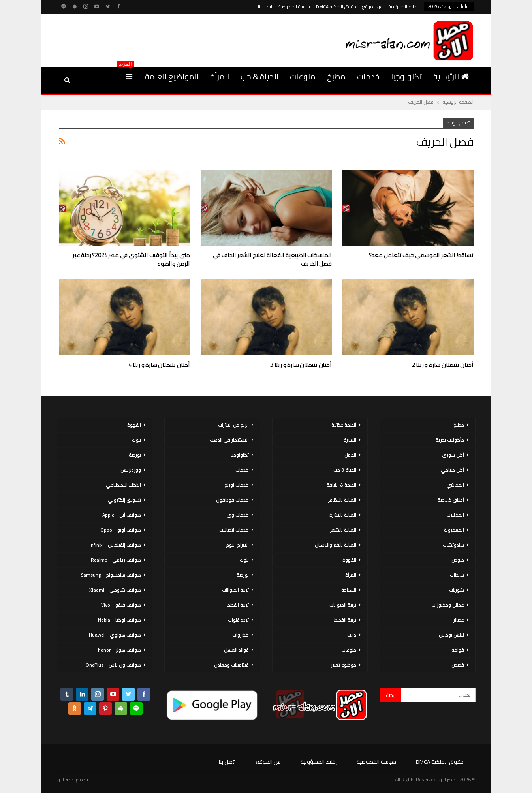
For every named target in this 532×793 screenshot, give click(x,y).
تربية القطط (345, 620)
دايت (352, 635)
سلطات (457, 575)
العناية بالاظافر (342, 500)
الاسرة (350, 440)
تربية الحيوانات (343, 605)
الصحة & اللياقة (341, 485)
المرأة (220, 76)
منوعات (303, 76)
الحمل (350, 455)
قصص (458, 665)
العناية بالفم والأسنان (336, 545)
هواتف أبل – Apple (122, 515)
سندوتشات (453, 545)
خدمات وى (238, 515)
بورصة (243, 575)
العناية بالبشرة (343, 515)
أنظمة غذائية (344, 425)
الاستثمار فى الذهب (229, 440)
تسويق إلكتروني (124, 500)
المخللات (455, 515)
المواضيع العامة (172, 76)
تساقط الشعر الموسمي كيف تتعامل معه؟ (421, 255)
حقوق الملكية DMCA (336, 7)
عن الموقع (372, 7)
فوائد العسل (236, 650)
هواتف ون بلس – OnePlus (113, 665)
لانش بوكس (451, 635)
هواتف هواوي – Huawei (115, 635)
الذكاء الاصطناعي (123, 485)
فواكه (458, 650)
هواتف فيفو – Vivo (121, 605)
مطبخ (336, 76)
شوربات (457, 590)
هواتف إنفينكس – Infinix (115, 545)
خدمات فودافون (232, 500)
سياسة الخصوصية (294, 7)
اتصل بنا (265, 7)
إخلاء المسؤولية (403, 7)
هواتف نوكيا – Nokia (119, 620)
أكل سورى (453, 455)
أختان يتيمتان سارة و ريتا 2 (443, 365)
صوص (458, 560)
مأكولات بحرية (450, 440)
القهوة (349, 560)
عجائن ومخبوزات (448, 605)
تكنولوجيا (406, 76)
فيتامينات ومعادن (231, 665)
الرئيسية (451, 76)
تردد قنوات (238, 620)
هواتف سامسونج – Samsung (111, 575)
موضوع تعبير (344, 665)
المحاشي (455, 485)
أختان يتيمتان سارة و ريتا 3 (301, 365)
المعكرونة (454, 530)
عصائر (459, 620)
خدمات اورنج (237, 485)
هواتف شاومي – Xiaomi (115, 590)
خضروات (241, 635)
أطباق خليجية (451, 500)
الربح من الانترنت (233, 425)
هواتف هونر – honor (119, 650)
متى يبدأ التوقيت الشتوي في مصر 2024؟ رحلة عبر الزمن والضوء (131, 259)
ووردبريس (131, 470)
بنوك (244, 560)
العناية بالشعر (343, 530)
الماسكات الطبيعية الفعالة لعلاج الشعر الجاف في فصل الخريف (272, 259)
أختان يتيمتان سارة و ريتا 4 (159, 365)
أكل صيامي (452, 470)
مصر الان (65, 779)
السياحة (349, 590)
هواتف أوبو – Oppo (121, 530)
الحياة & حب (259, 76)
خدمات (368, 76)
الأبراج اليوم (237, 545)
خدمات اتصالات (234, 530)
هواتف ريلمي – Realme (116, 560)
